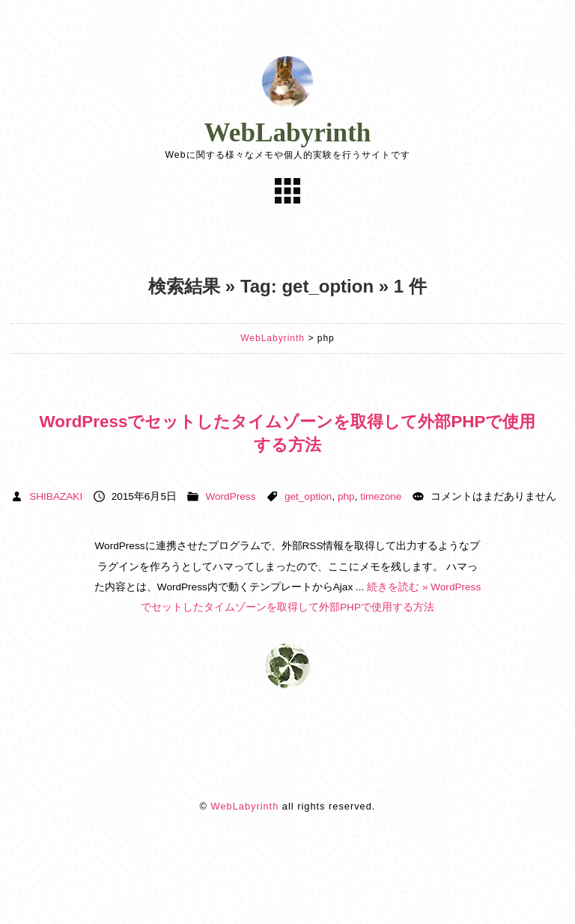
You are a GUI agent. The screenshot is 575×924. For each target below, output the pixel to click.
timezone (381, 496)
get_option (308, 496)
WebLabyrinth (288, 133)
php (346, 496)
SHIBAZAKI (56, 496)
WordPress (230, 496)
